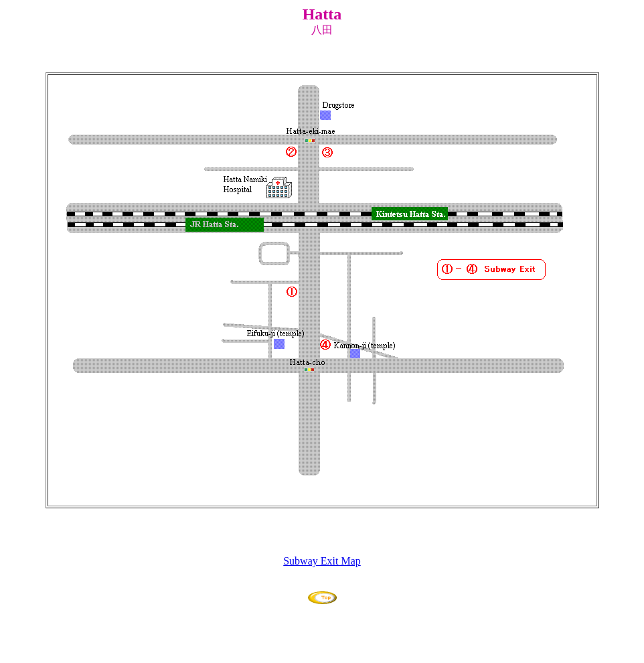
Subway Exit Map (322, 561)
